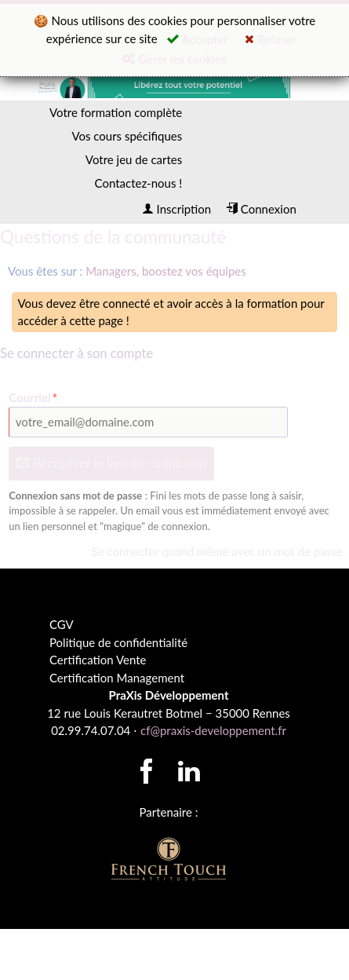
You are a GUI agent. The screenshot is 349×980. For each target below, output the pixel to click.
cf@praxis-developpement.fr (213, 730)
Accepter (198, 39)
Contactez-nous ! (139, 183)
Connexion (261, 209)
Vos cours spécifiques (127, 136)
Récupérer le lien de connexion (112, 463)
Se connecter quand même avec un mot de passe (217, 551)
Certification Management (117, 678)
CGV (62, 624)
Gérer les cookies (174, 59)
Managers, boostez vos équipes (166, 271)
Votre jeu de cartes (134, 159)
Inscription (176, 209)
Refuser (271, 39)
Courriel (34, 397)
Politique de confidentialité (118, 642)
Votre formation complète (116, 112)
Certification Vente (98, 660)
